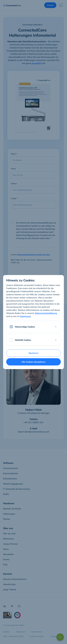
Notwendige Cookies (25, 327)
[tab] (33, 340)
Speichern (34, 353)
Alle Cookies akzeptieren (33, 362)
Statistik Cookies (23, 340)
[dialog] (33, 322)
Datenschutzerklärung (46, 313)
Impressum (25, 316)
